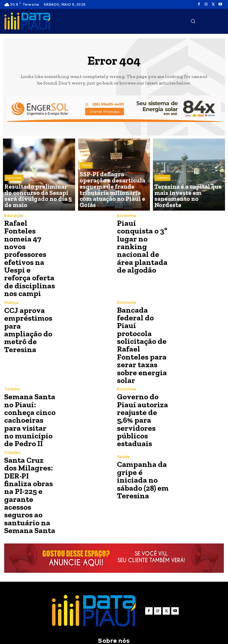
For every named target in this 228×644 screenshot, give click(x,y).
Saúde (123, 422)
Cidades (162, 188)
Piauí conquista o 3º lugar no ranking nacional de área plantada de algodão (140, 244)
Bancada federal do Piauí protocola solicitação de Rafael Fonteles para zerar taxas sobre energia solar (143, 320)
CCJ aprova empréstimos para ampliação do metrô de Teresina (30, 315)
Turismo (12, 354)
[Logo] (27, 21)
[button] (193, 21)
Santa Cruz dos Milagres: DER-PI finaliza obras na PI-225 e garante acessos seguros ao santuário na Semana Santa (29, 448)
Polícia (86, 183)
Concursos (14, 188)
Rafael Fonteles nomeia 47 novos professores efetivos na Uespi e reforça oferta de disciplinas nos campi (30, 251)
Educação (14, 216)
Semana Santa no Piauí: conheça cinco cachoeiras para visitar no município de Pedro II (30, 382)
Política (11, 294)
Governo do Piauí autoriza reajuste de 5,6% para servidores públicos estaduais (140, 382)
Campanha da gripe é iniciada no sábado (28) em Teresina (142, 439)
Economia (126, 216)
